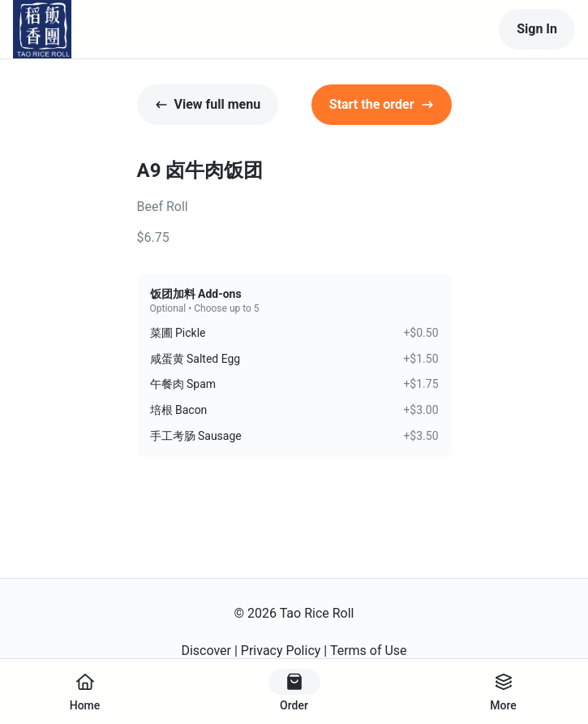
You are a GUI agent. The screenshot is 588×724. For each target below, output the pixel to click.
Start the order (382, 104)
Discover (206, 651)
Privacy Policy (281, 651)
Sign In (537, 29)
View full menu (208, 104)
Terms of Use (369, 651)
